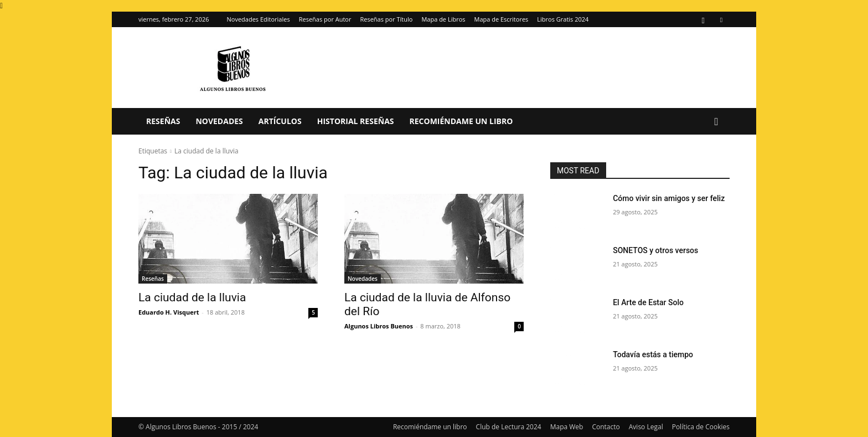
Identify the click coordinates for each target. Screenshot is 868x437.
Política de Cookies (701, 427)
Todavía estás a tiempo (653, 354)
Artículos (280, 121)
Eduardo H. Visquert (169, 312)
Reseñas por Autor (325, 19)
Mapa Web (567, 427)
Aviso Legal (646, 427)
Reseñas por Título (386, 19)
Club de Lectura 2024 (509, 427)
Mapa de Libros (443, 19)
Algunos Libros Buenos (379, 326)
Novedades (219, 121)
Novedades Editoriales (259, 19)
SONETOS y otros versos (655, 250)
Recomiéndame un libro (461, 121)
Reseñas (163, 121)
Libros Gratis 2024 (563, 19)
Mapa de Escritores (502, 19)
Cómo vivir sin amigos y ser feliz (669, 198)
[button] (716, 122)
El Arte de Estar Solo (648, 302)
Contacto (606, 427)
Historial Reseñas (356, 121)
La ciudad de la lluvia (192, 297)
